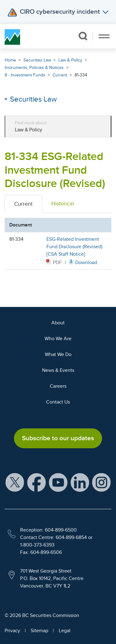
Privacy (12, 631)
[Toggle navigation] (104, 36)
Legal (65, 631)
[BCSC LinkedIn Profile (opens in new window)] (80, 482)
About (58, 323)
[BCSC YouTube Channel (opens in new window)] (58, 482)
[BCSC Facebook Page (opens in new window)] (37, 482)
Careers (58, 386)
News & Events (58, 370)
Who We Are (58, 339)
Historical (63, 203)
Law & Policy (70, 60)
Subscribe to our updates (58, 438)
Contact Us (58, 402)
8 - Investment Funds (25, 75)
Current (60, 75)
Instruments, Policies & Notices (34, 68)
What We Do (58, 354)
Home (10, 60)
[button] (83, 36)
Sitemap (39, 631)
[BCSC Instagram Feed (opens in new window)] (101, 482)
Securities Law (37, 60)
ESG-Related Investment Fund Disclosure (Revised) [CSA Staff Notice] (74, 247)
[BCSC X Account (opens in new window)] (15, 482)
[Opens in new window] (83, 262)
